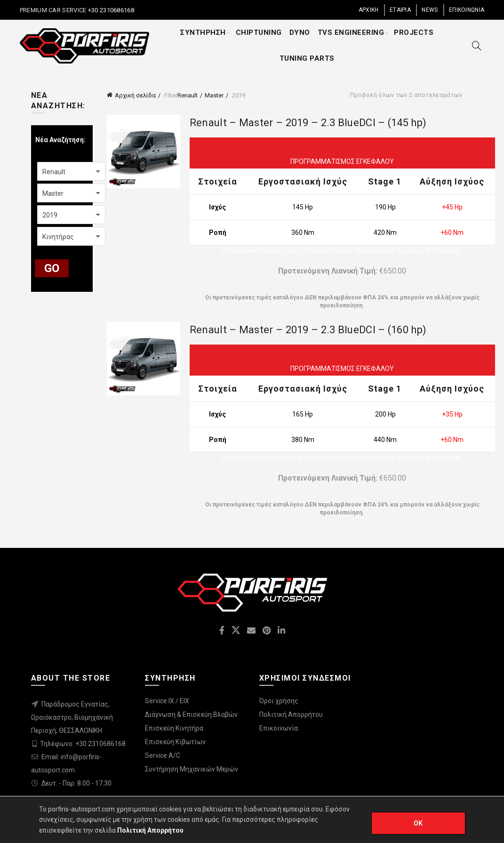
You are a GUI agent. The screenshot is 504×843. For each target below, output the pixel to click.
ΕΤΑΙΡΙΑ (400, 10)
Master (214, 95)
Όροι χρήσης (279, 701)
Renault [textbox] (54, 172)
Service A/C (163, 755)
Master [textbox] (53, 193)
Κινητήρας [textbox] (58, 237)
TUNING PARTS (307, 58)
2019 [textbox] (50, 215)
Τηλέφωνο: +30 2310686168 (83, 744)
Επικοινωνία (279, 728)
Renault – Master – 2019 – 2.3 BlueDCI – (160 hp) (308, 330)
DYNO (300, 32)
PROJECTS (414, 32)
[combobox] (71, 171)
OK (418, 823)
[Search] (477, 46)
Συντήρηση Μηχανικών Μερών (192, 769)
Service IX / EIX (167, 701)
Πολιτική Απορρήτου (291, 715)
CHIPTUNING (259, 32)
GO (52, 268)
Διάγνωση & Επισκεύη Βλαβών (191, 715)
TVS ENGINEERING (351, 32)
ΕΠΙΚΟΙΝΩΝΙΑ (467, 10)
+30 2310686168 (110, 10)
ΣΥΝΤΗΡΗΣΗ (203, 32)
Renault (188, 95)
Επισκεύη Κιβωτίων (175, 742)
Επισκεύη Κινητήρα (174, 728)
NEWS (430, 10)
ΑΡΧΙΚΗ (369, 10)
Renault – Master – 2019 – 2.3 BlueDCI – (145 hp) (308, 123)
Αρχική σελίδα (135, 95)
